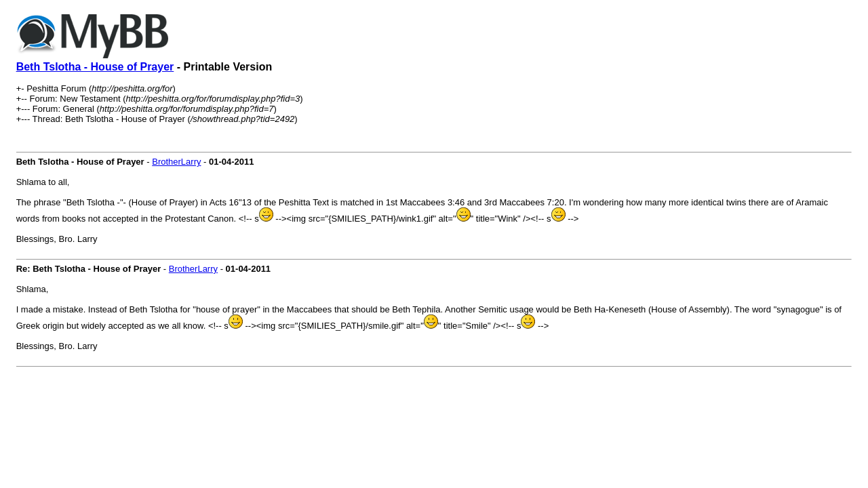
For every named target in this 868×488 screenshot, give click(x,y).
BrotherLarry (176, 162)
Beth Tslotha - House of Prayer (95, 67)
